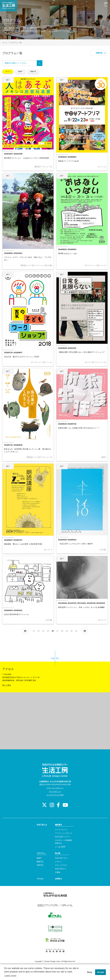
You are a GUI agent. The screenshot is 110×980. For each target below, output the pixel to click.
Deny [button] (90, 972)
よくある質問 (60, 847)
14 (43, 631)
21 (76, 631)
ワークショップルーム (64, 833)
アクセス (40, 879)
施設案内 (58, 825)
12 (34, 631)
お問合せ (58, 879)
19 (67, 631)
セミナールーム (61, 830)
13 (38, 631)
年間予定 (101, 53)
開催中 (20, 71)
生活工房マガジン (62, 858)
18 (62, 631)
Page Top (55, 658)
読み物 (58, 853)
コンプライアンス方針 (55, 795)
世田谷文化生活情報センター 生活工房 (9, 6)
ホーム (5, 43)
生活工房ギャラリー (63, 837)
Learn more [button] (10, 976)
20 (72, 631)
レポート (58, 862)
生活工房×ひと (61, 869)
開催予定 (33, 71)
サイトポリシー (55, 792)
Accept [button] (101, 972)
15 (48, 631)
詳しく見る (7, 685)
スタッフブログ (61, 865)
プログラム (41, 853)
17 (57, 631)
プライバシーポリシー (55, 788)
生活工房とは (42, 825)
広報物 (58, 872)
